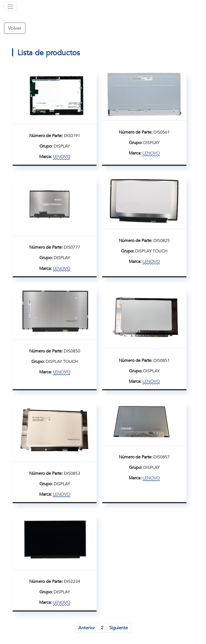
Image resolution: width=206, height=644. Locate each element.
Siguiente (118, 628)
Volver (15, 28)
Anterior (87, 628)
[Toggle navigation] (10, 7)
